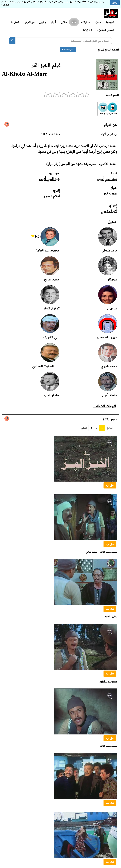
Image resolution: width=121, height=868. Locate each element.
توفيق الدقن (51, 308)
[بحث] (12, 41)
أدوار (53, 22)
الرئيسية (110, 22)
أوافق (115, 3)
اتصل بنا (15, 22)
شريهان (112, 308)
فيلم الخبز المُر (46, 65)
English (87, 30)
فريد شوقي (109, 250)
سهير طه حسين (106, 337)
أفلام (74, 22)
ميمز (98, 22)
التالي (84, 428)
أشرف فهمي (109, 211)
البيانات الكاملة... (105, 406)
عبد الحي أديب (107, 179)
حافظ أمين (110, 395)
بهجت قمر (110, 193)
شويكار (112, 279)
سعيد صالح (52, 279)
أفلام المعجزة (51, 196)
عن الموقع (29, 22)
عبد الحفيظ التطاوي (46, 366)
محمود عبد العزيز (48, 250)
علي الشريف (51, 337)
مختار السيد (51, 395)
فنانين (64, 22)
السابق (110, 428)
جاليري (43, 22)
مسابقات (85, 22)
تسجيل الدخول (105, 30)
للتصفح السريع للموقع (108, 50)
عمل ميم (110, 485)
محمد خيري (109, 366)
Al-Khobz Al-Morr (25, 74)
